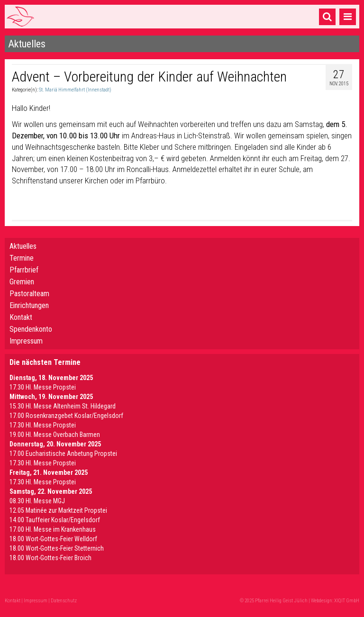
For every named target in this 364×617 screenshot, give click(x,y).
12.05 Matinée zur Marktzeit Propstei (58, 510)
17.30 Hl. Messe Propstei (43, 387)
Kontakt (21, 317)
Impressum (26, 341)
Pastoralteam (29, 294)
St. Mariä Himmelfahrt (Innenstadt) (75, 90)
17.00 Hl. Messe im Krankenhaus (53, 529)
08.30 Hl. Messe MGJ (37, 501)
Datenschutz (64, 601)
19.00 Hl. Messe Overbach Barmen (55, 435)
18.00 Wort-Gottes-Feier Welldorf (53, 539)
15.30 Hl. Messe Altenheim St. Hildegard (63, 406)
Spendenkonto (31, 329)
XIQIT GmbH (347, 601)
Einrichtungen (29, 305)
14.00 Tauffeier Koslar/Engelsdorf (55, 520)
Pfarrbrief (24, 270)
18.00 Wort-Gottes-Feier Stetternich (57, 548)
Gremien (22, 282)
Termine (22, 258)
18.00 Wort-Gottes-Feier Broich (50, 558)
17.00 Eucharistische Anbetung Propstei (63, 454)
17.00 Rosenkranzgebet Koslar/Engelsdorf (66, 416)
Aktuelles (23, 246)
